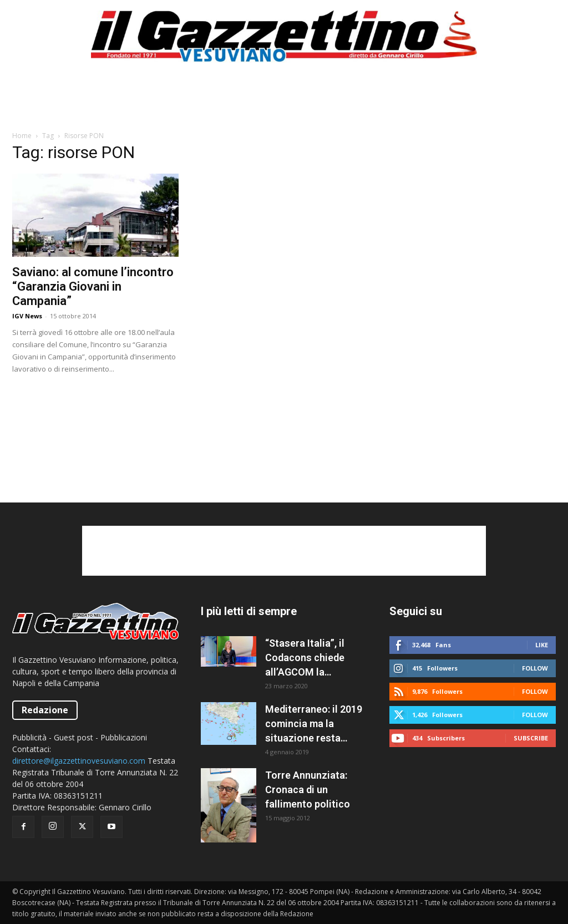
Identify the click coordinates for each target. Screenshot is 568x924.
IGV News (27, 316)
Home (22, 136)
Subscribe (531, 738)
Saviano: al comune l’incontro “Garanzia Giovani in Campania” (93, 286)
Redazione (45, 710)
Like (542, 645)
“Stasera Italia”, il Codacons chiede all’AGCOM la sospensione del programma (305, 658)
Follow (535, 668)
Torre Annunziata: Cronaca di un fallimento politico (308, 790)
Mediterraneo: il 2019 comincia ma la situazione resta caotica (314, 724)
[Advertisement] (284, 102)
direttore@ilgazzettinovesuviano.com (79, 761)
